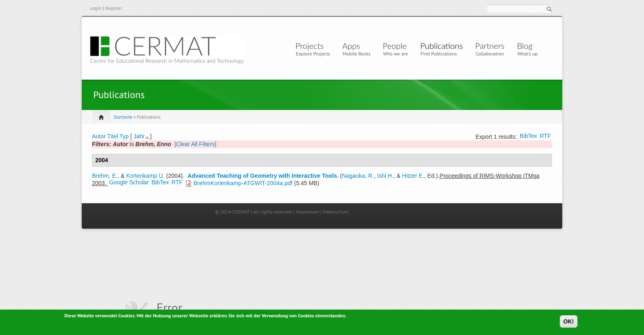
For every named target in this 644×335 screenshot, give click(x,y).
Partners (490, 46)
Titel (113, 136)
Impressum (308, 212)
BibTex (529, 136)
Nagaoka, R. (358, 176)
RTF (545, 136)
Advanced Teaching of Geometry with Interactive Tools (262, 176)
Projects (309, 46)
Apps (353, 46)
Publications (442, 46)
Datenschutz (336, 212)
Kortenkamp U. (145, 176)
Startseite (123, 117)
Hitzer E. (413, 176)
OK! (569, 322)
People (395, 46)
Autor (99, 136)
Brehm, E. (105, 176)
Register (114, 8)
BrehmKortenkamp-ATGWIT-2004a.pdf (243, 183)
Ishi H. (385, 176)
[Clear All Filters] (195, 144)
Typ (124, 136)
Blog (524, 46)
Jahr (139, 136)
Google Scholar (129, 182)
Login (96, 8)
